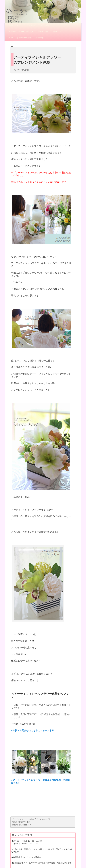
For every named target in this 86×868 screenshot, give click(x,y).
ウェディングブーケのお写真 (21, 32)
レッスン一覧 (30, 25)
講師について (59, 32)
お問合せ (39, 38)
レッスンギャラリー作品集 (20, 38)
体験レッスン (15, 25)
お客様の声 (45, 25)
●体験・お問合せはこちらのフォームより (33, 730)
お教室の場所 (43, 32)
